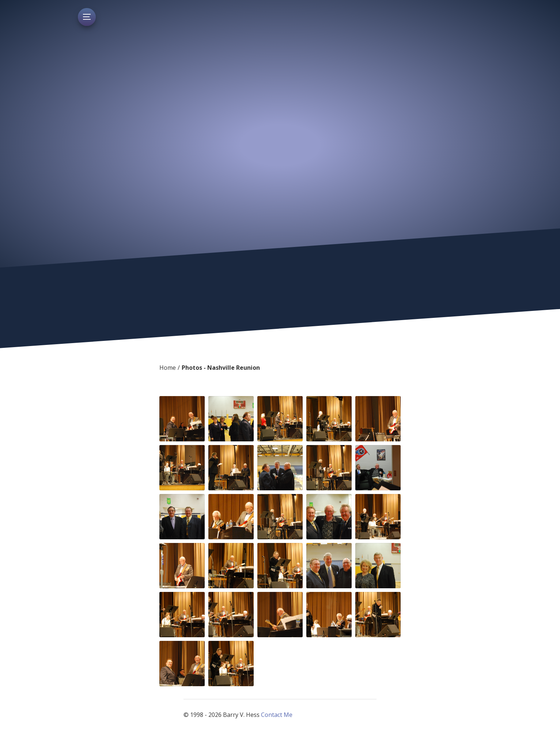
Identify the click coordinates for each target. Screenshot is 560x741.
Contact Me (277, 715)
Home (168, 368)
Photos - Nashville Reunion (221, 368)
